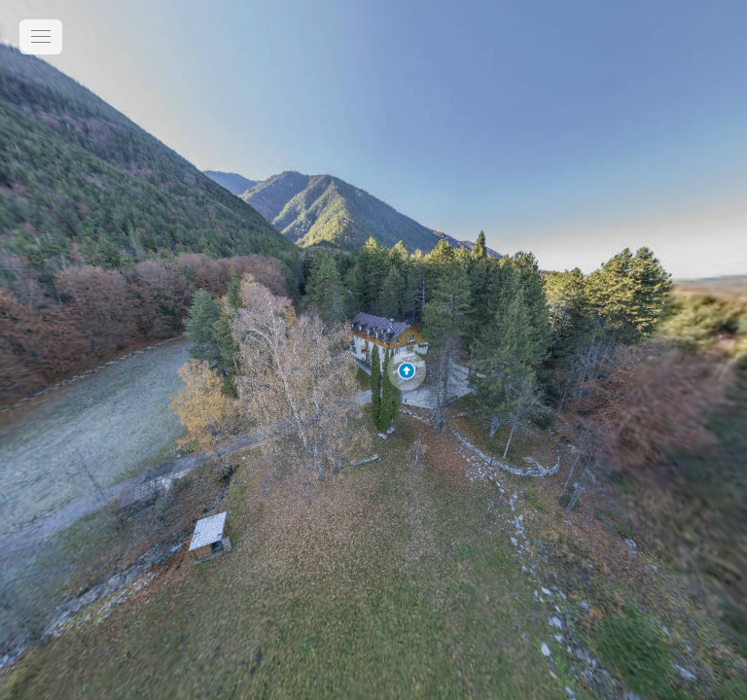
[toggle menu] (41, 37)
